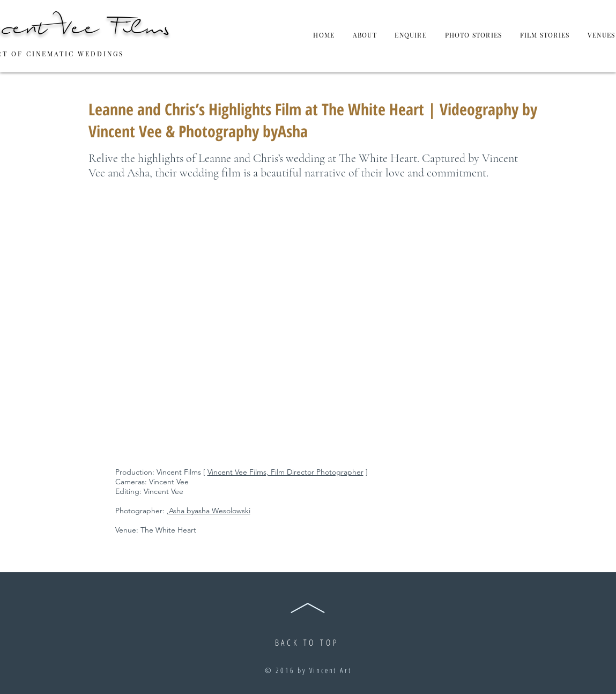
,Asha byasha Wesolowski (209, 511)
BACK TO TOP (307, 643)
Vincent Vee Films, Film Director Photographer (285, 472)
